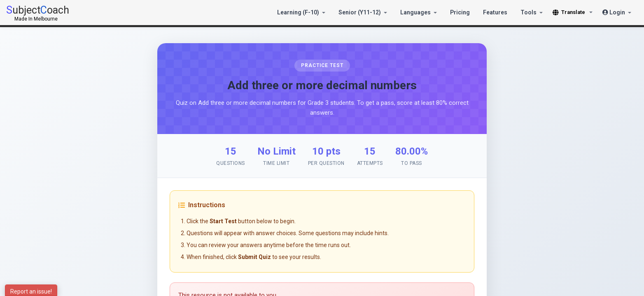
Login (617, 12)
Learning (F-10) (301, 12)
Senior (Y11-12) (363, 12)
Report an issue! (31, 291)
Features (495, 12)
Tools (532, 12)
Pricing (460, 12)
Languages (419, 12)
